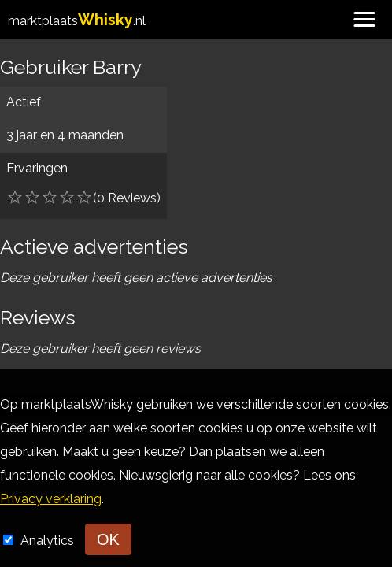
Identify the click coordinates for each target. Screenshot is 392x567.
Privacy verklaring (51, 499)
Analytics (49, 541)
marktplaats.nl (77, 21)
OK (108, 539)
